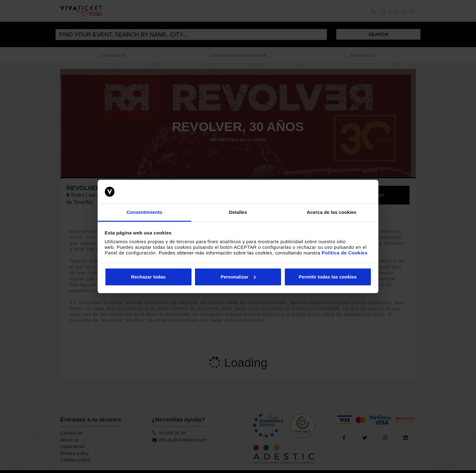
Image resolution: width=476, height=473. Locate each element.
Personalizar (238, 277)
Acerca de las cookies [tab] (332, 212)
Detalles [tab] (238, 212)
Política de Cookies (345, 253)
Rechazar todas (148, 277)
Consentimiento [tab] (145, 212)
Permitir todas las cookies (328, 277)
